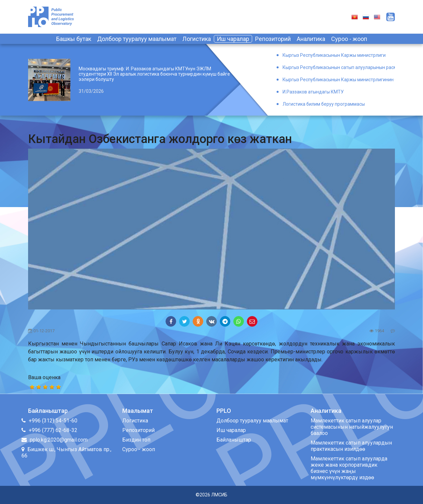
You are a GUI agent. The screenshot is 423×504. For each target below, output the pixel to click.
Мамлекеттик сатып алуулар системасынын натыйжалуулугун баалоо (352, 427)
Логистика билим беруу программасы (324, 104)
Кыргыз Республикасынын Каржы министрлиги (334, 55)
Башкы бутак (74, 39)
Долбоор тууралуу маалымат (137, 39)
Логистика (197, 39)
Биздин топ (136, 440)
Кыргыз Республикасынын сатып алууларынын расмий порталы (339, 67)
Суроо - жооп (349, 39)
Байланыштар (234, 440)
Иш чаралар (233, 39)
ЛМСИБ (219, 495)
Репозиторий (273, 39)
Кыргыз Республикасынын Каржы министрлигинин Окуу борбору (339, 80)
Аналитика (311, 39)
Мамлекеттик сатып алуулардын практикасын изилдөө (351, 446)
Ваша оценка (44, 377)
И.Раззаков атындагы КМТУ (313, 92)
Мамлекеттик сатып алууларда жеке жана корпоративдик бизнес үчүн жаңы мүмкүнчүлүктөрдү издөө (349, 468)
